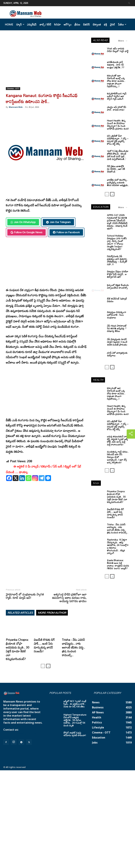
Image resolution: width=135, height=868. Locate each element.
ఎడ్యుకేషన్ (32, 24)
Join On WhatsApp (23, 222)
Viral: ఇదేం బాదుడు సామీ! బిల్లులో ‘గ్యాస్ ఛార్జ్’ (118, 50)
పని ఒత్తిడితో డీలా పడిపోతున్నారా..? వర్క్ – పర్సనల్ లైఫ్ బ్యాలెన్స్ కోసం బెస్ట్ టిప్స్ (118, 140)
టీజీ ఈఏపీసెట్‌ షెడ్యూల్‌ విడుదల (117, 300)
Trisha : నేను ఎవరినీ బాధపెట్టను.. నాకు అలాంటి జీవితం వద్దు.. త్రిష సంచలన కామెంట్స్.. (73, 647)
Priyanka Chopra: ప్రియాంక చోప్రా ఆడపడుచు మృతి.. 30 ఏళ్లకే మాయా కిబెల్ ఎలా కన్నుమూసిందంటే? (17, 649)
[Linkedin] (22, 478)
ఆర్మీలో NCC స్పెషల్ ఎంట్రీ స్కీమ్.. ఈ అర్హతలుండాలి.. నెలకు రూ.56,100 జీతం (75, 704)
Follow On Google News (26, 232)
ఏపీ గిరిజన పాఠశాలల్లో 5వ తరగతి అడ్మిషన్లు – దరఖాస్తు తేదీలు (117, 328)
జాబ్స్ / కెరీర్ (45, 24)
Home (9, 24)
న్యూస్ (20, 24)
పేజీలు (122, 24)
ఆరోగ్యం (68, 24)
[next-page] (48, 666)
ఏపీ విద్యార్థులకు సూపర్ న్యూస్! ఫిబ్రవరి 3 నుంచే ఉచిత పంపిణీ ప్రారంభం (117, 342)
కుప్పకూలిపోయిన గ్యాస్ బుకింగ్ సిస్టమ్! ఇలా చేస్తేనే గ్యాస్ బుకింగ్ (117, 96)
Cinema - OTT (13, 89)
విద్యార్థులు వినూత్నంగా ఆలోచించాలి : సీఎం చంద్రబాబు (117, 315)
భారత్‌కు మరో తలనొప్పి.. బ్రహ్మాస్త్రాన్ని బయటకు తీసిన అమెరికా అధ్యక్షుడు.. (118, 182)
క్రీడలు (77, 24)
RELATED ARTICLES (20, 613)
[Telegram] (42, 478)
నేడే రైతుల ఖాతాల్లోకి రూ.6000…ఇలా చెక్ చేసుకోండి (116, 169)
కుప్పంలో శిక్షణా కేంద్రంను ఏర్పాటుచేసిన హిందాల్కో (118, 286)
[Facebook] (9, 478)
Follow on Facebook (66, 232)
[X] (16, 478)
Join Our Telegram (58, 222)
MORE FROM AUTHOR (52, 613)
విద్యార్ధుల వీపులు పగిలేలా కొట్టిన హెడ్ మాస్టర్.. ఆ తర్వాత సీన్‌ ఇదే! (118, 274)
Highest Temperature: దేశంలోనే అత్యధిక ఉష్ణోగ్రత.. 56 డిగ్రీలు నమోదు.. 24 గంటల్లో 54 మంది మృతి (75, 720)
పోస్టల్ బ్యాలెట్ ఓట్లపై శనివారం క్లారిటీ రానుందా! (75, 734)
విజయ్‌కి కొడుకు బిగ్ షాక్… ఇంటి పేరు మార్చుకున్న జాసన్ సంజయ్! (44, 645)
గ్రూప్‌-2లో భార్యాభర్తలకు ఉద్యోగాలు (117, 354)
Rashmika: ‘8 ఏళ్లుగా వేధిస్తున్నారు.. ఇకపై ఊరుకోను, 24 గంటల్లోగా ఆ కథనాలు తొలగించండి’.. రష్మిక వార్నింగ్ (118, 546)
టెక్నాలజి (97, 24)
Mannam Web (16, 107)
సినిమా (57, 24)
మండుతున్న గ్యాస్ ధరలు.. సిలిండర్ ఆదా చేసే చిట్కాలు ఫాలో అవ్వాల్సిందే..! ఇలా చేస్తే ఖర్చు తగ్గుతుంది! (118, 457)
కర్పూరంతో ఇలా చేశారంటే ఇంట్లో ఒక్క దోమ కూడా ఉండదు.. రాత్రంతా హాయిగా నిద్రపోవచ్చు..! (116, 81)
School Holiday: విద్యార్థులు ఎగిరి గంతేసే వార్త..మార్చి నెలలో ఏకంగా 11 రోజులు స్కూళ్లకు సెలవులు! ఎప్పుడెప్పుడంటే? (117, 242)
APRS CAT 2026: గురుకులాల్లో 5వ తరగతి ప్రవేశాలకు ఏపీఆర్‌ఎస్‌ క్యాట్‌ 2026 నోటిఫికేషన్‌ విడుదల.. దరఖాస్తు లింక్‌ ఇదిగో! (117, 222)
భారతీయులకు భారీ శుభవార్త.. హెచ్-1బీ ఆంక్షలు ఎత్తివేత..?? (116, 65)
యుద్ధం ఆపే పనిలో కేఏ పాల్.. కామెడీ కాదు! (117, 108)
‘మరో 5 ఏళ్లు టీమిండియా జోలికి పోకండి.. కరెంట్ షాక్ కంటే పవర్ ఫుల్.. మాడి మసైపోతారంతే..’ (118, 155)
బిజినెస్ (86, 24)
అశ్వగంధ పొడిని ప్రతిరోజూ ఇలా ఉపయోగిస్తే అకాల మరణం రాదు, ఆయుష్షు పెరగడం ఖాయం (69, 598)
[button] (129, 3)
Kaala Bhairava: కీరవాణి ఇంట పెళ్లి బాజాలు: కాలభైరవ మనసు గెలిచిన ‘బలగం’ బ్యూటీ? (118, 564)
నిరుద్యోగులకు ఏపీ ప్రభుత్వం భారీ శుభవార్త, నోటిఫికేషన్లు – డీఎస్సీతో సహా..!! (117, 260)
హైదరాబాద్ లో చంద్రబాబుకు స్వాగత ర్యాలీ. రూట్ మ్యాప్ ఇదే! (25, 596)
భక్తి (105, 24)
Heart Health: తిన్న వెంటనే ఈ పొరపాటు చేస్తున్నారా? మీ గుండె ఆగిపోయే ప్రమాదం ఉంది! (118, 125)
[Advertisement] (46, 62)
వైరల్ (112, 24)
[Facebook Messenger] (48, 478)
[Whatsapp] (29, 478)
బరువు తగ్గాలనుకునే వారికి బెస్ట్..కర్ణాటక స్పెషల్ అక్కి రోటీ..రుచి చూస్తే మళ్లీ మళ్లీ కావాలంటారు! (118, 440)
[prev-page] (43, 666)
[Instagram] (35, 478)
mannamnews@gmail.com (21, 733)
